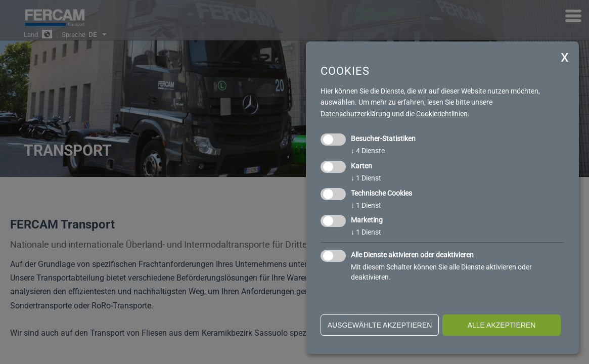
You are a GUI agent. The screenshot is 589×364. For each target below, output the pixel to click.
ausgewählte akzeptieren (380, 325)
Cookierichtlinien (442, 114)
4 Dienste (368, 151)
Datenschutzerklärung (355, 114)
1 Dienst (366, 178)
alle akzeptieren (502, 325)
